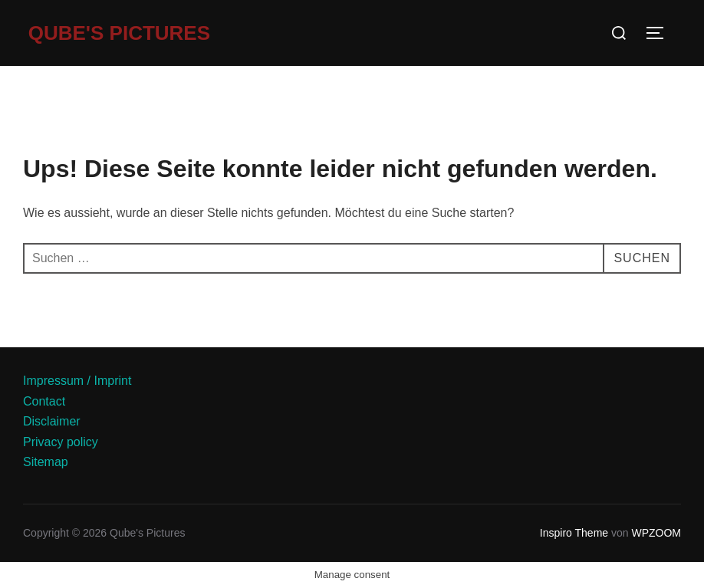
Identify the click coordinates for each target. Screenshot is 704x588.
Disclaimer (52, 421)
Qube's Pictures (119, 33)
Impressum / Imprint (77, 381)
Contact (44, 401)
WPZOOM (656, 533)
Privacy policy (61, 442)
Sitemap (46, 462)
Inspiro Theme (574, 533)
